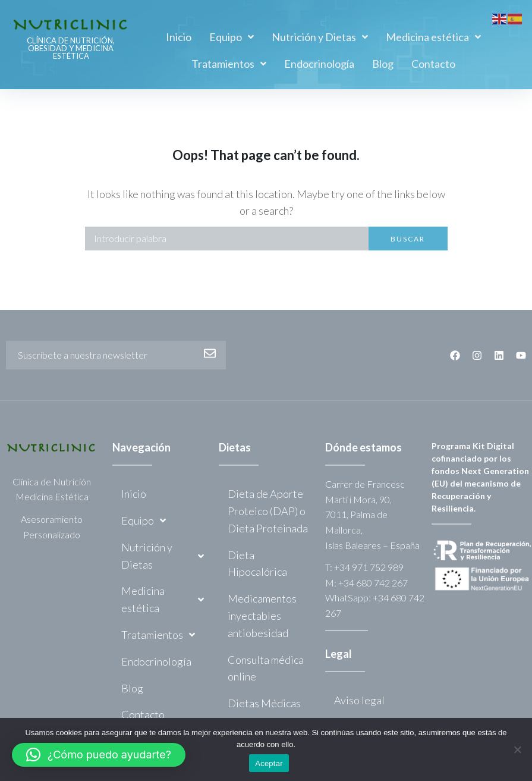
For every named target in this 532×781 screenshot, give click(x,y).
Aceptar (269, 763)
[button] (99, 755)
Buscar (408, 239)
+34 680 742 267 (373, 583)
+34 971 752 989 (369, 567)
